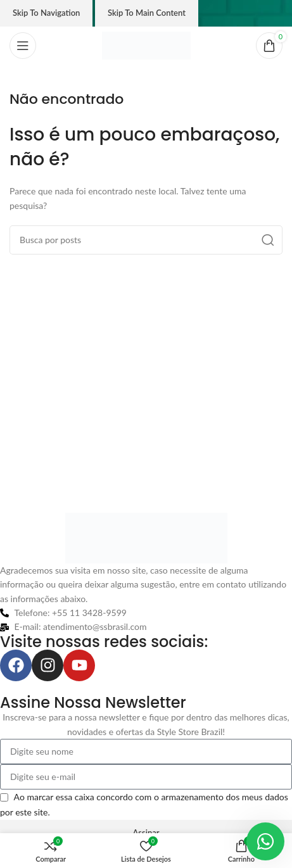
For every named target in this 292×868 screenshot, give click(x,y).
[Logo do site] (146, 45)
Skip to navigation (46, 13)
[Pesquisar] (146, 240)
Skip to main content (147, 13)
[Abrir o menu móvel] (23, 46)
